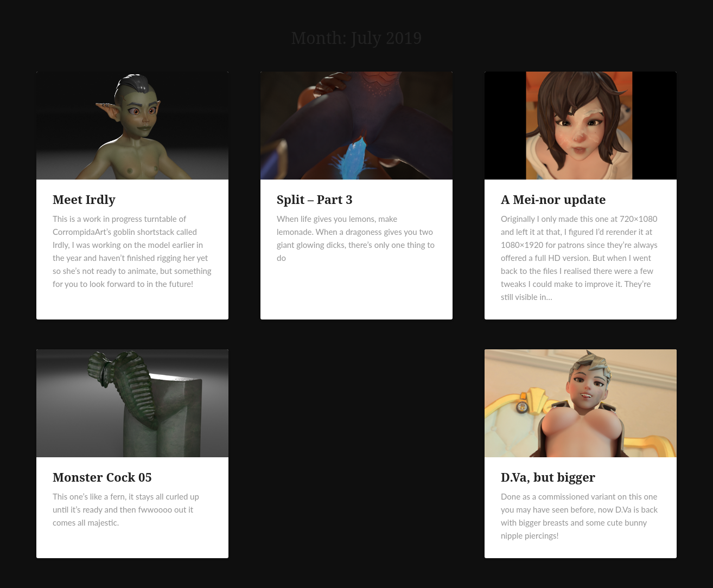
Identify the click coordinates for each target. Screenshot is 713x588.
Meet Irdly (84, 199)
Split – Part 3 (315, 199)
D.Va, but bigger (548, 477)
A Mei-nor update (553, 199)
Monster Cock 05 (102, 477)
